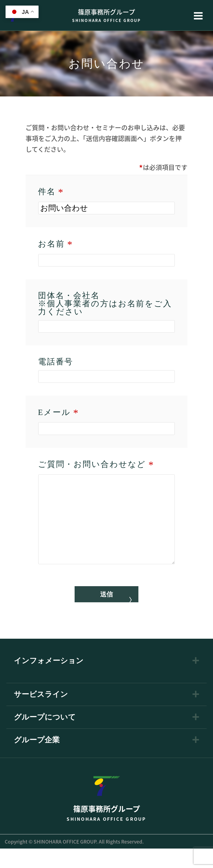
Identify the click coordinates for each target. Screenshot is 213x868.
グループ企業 (37, 759)
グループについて (45, 737)
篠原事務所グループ (106, 15)
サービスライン (41, 714)
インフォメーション (49, 680)
